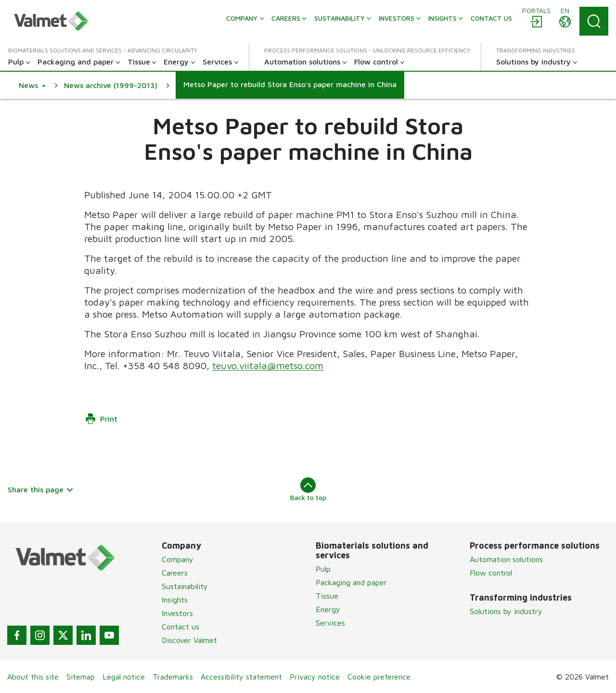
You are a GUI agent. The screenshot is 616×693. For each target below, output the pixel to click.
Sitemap (81, 677)
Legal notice (124, 677)
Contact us (180, 627)
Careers (175, 573)
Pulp (323, 569)
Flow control (491, 573)
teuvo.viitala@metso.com (268, 366)
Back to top (308, 489)
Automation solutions (506, 559)
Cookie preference (379, 677)
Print (101, 419)
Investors (177, 613)
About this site (33, 677)
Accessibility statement (241, 677)
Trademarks (173, 677)
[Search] (594, 21)
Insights (175, 600)
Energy (328, 609)
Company (178, 559)
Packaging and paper (351, 582)
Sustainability (185, 586)
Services (330, 623)
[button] (32, 85)
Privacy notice (315, 677)
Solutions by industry (506, 611)
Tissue (327, 596)
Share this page (41, 489)
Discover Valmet (189, 640)
